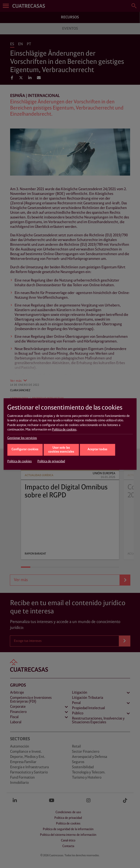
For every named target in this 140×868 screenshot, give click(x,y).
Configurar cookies (25, 449)
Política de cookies (64, 430)
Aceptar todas (97, 449)
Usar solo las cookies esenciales (61, 450)
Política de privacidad (51, 461)
